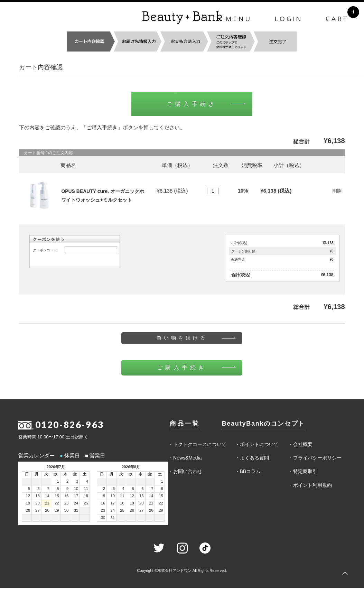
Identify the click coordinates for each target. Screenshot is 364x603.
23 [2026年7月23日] (67, 503)
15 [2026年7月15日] (57, 496)
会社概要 (303, 444)
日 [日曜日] (27, 474)
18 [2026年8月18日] (122, 503)
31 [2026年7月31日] (76, 510)
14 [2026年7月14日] (47, 496)
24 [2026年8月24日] (113, 510)
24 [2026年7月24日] (76, 503)
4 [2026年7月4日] (87, 481)
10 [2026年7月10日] (76, 489)
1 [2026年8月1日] (162, 481)
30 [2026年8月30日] (103, 518)
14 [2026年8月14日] (151, 496)
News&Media (187, 458)
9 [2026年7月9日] (67, 489)
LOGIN (288, 19)
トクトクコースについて (200, 444)
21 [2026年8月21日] (151, 503)
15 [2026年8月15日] (161, 496)
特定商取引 (305, 471)
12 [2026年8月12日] (132, 496)
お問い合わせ (188, 471)
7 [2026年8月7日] (152, 489)
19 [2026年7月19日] (28, 503)
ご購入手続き (192, 104)
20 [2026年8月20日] (142, 503)
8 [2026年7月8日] (58, 489)
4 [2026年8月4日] (123, 489)
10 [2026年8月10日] (113, 496)
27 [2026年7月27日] (38, 510)
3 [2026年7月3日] (77, 481)
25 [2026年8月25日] (122, 510)
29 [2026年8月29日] (161, 510)
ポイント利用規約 (312, 485)
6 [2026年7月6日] (39, 489)
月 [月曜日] (36, 474)
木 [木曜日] (65, 474)
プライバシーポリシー (317, 458)
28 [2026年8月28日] (151, 510)
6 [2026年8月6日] (142, 489)
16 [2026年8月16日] (103, 503)
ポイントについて (259, 444)
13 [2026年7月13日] (38, 496)
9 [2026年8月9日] (104, 496)
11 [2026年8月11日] (122, 496)
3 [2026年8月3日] (114, 489)
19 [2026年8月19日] (132, 503)
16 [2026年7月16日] (67, 496)
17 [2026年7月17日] (76, 496)
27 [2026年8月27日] (142, 510)
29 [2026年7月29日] (57, 510)
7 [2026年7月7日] (48, 489)
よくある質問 (254, 458)
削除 (337, 191)
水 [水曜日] (56, 474)
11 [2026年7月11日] (86, 489)
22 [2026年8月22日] (161, 503)
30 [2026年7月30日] (67, 510)
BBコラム (250, 471)
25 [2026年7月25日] (86, 503)
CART (337, 19)
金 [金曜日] (75, 474)
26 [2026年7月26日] (28, 510)
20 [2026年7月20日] (38, 503)
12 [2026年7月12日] (28, 496)
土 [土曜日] (85, 474)
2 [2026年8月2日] (104, 489)
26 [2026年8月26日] (132, 510)
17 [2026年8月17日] (113, 503)
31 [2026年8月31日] (113, 518)
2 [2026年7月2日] (67, 481)
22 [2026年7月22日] (57, 503)
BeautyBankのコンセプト (263, 424)
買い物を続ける (182, 338)
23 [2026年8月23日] (103, 510)
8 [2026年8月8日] (162, 489)
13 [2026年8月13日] (142, 496)
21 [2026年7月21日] (47, 503)
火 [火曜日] (46, 474)
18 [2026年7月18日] (86, 496)
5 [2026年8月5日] (133, 489)
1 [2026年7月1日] (58, 481)
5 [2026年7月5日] (29, 489)
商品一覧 (185, 424)
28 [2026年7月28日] (47, 510)
